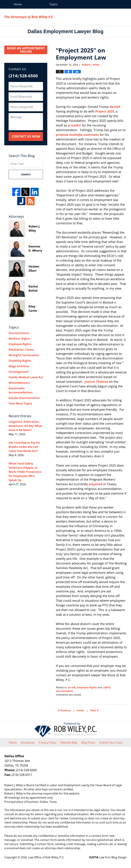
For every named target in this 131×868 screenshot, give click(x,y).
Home (18, 4)
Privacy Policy (48, 743)
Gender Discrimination (24, 398)
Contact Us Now (26, 136)
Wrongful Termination (24, 355)
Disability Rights (20, 361)
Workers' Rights (19, 339)
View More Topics (20, 403)
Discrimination (19, 333)
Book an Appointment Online (26, 50)
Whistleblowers (19, 383)
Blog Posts (88, 743)
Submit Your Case (111, 743)
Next (94, 710)
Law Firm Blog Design (108, 857)
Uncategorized (18, 372)
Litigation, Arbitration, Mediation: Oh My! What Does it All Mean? (25, 426)
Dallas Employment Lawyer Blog (29, 17)
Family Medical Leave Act (26, 377)
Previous (64, 710)
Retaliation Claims (21, 350)
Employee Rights (87, 687)
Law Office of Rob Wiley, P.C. (107, 17)
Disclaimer (28, 743)
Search (26, 174)
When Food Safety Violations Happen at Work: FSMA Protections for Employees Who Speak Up (25, 472)
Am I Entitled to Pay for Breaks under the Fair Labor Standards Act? (24, 447)
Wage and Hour (19, 366)
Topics (53, 4)
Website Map (69, 743)
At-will (72, 687)
